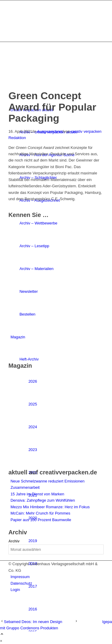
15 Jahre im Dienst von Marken (37, 494)
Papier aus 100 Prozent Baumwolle (41, 520)
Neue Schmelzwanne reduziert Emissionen (47, 481)
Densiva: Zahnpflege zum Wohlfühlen (43, 500)
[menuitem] (66, 609)
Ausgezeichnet (50, 131)
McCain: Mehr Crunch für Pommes (40, 513)
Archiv (14, 541)
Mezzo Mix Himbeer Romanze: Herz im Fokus (50, 507)
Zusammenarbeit (25, 487)
